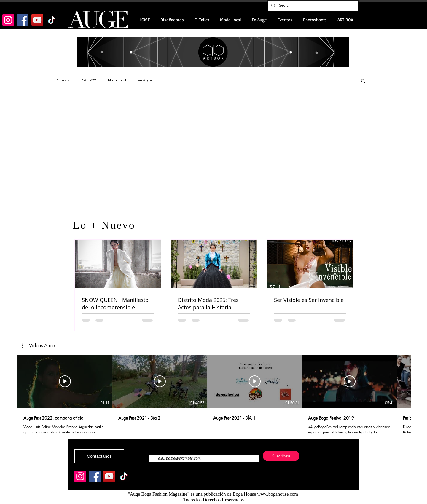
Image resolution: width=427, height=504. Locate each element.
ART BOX (89, 80)
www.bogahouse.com (278, 494)
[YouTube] (37, 20)
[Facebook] (23, 20)
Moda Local (117, 80)
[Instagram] (8, 20)
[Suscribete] (281, 456)
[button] (363, 81)
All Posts (63, 80)
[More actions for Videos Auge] (39, 346)
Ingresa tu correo (163, 447)
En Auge (145, 80)
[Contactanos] (99, 456)
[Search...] (312, 6)
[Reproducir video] (65, 381)
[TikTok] (52, 20)
